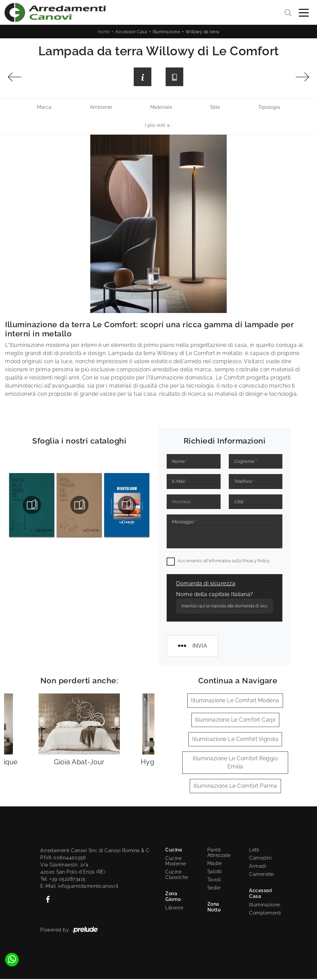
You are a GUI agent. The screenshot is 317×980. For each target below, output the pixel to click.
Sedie (214, 889)
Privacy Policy (256, 562)
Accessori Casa (131, 32)
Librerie (174, 909)
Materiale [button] (161, 108)
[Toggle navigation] (304, 12)
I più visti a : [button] (159, 126)
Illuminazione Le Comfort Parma (235, 787)
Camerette (262, 875)
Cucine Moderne (176, 862)
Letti (254, 851)
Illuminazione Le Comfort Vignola (235, 740)
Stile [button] (215, 108)
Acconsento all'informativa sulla (223, 562)
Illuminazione (166, 32)
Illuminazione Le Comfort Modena (235, 701)
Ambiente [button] (101, 108)
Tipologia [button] (269, 108)
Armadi (258, 867)
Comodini (260, 859)
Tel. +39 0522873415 (63, 880)
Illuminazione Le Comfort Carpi (235, 721)
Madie (215, 864)
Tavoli (214, 881)
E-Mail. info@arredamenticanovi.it (79, 887)
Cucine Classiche (177, 876)
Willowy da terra (203, 32)
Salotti (215, 873)
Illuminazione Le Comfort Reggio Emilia (235, 763)
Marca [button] (44, 108)
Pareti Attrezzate (219, 854)
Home (104, 32)
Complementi (263, 914)
